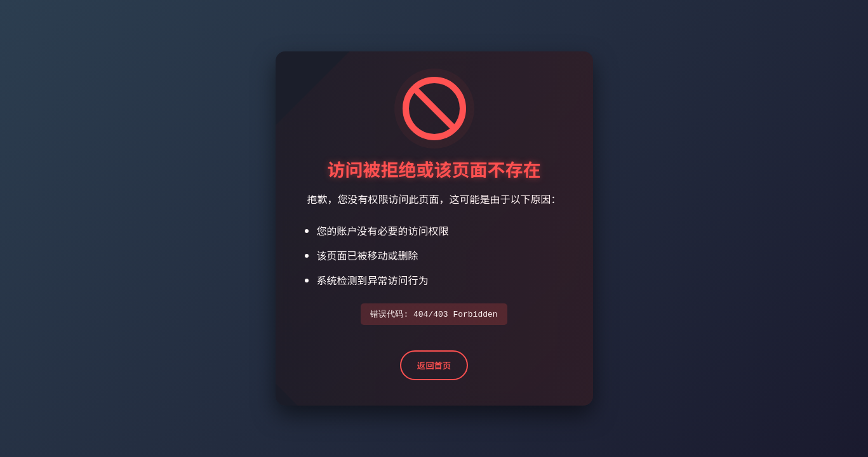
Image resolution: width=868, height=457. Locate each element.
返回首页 (434, 366)
